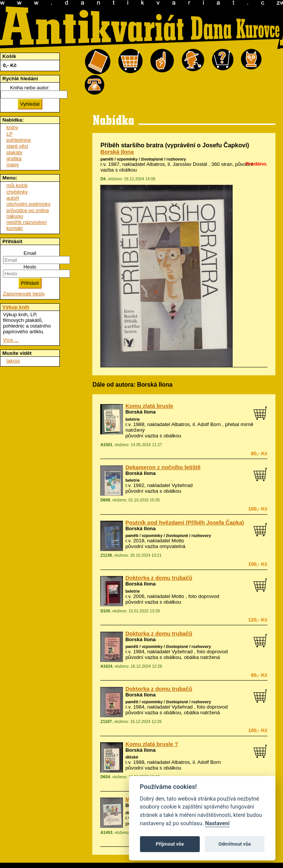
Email (30, 253)
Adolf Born (209, 424)
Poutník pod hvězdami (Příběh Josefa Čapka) (185, 523)
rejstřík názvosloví (27, 222)
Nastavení (217, 824)
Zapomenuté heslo (24, 294)
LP (9, 134)
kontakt (15, 228)
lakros (13, 361)
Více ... (11, 340)
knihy (12, 127)
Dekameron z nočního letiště (163, 467)
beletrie (132, 419)
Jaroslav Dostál (190, 164)
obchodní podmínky (28, 204)
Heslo (30, 267)
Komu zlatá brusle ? (152, 744)
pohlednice (19, 140)
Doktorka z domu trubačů (159, 578)
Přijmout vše (170, 844)
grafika (14, 158)
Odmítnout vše (235, 844)
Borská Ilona (117, 152)
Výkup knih (16, 307)
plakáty (14, 152)
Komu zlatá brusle (149, 406)
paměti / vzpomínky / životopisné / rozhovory (143, 159)
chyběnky (17, 192)
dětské (132, 757)
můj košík (17, 185)
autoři (13, 198)
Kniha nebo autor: (30, 88)
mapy (13, 165)
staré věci (17, 146)
